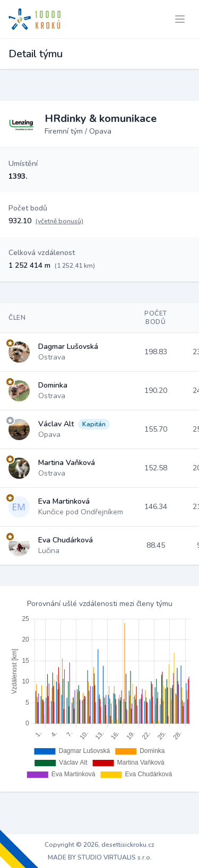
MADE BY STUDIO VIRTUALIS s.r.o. (100, 857)
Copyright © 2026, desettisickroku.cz (99, 845)
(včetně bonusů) (59, 221)
